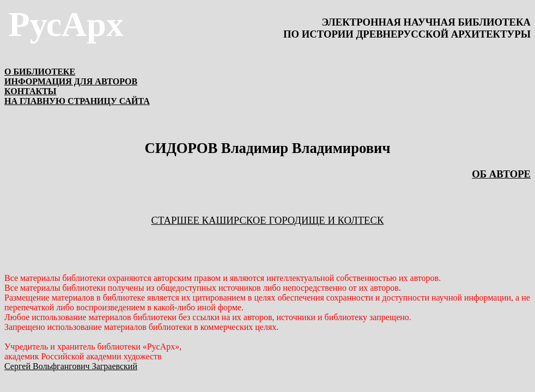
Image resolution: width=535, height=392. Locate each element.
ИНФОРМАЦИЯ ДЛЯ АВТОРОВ (71, 81)
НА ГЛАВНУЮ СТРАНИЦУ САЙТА (77, 101)
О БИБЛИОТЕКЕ (40, 72)
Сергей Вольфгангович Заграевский (71, 366)
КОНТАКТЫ (31, 91)
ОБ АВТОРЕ (501, 174)
